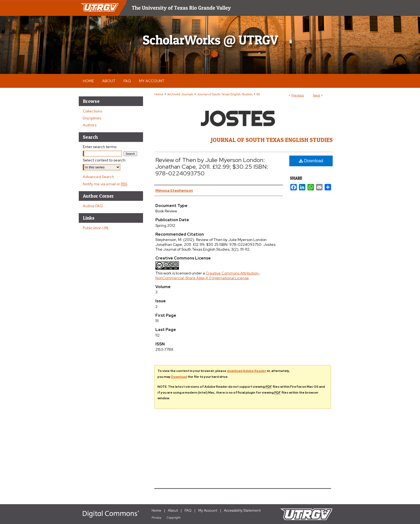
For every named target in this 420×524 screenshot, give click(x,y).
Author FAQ (93, 206)
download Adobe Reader (247, 371)
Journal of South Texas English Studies (225, 94)
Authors (90, 125)
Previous (298, 95)
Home (159, 94)
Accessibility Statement (242, 510)
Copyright (174, 518)
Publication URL (96, 228)
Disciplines (92, 118)
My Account (208, 510)
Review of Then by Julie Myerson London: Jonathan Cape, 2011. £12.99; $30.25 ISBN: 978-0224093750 (212, 167)
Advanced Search (98, 177)
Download (311, 161)
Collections (92, 111)
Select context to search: (105, 160)
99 (258, 94)
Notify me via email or (105, 184)
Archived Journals (180, 94)
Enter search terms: (100, 147)
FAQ (188, 510)
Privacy (157, 518)
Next (316, 95)
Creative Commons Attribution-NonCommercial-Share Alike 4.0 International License (208, 276)
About (173, 510)
